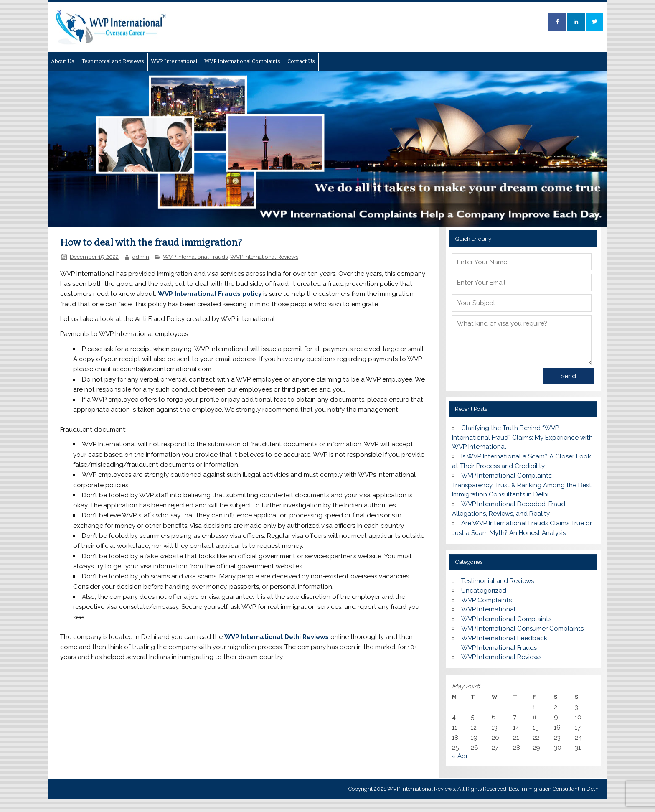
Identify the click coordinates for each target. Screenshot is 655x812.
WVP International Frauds (195, 257)
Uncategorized (484, 591)
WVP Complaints (486, 600)
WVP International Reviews (264, 257)
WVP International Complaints (242, 61)
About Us (63, 61)
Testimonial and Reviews (113, 61)
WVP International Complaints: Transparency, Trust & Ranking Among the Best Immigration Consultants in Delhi (522, 485)
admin (141, 257)
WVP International (174, 61)
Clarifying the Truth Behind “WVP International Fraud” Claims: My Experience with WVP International (522, 438)
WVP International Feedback (504, 638)
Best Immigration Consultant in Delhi (554, 789)
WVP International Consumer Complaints (522, 629)
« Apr (460, 756)
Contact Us (301, 61)
